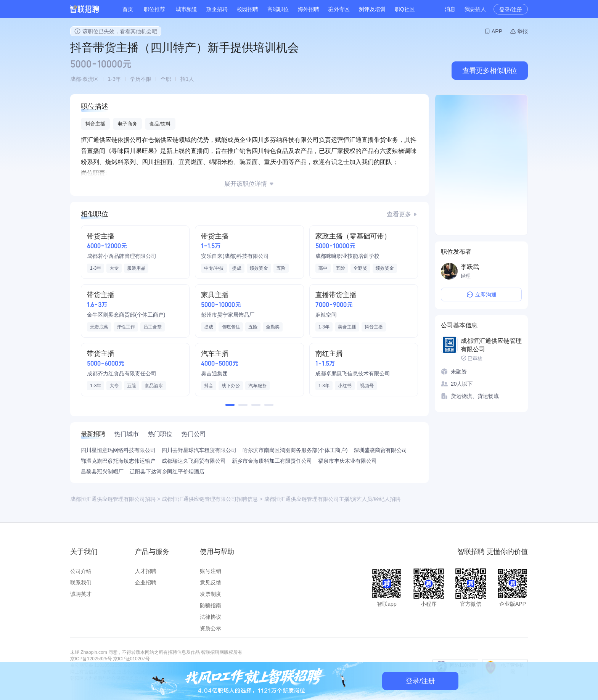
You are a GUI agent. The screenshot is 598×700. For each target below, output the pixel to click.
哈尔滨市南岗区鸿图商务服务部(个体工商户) (295, 450)
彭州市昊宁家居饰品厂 (228, 315)
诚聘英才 (81, 594)
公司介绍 (81, 571)
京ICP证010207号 (132, 659)
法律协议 (211, 617)
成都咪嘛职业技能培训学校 (347, 256)
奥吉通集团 (214, 373)
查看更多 (399, 214)
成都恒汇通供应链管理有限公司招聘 (113, 499)
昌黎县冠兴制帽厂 (102, 471)
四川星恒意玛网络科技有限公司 (118, 450)
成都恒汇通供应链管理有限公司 (491, 345)
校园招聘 (248, 9)
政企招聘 (217, 9)
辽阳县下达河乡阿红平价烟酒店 (167, 471)
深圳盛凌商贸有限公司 (380, 450)
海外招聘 (309, 9)
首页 (128, 9)
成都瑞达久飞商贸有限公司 (194, 461)
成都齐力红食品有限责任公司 (122, 373)
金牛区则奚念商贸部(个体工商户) (126, 315)
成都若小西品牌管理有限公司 (122, 256)
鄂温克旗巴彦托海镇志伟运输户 (118, 461)
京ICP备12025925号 (91, 659)
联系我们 (81, 583)
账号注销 (211, 571)
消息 (450, 9)
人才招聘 (146, 571)
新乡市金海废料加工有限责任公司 (272, 461)
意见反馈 (211, 583)
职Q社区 (405, 9)
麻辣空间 (326, 315)
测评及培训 (372, 9)
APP (497, 31)
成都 (76, 79)
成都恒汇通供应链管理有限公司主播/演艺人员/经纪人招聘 (332, 499)
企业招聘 (146, 583)
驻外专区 (339, 9)
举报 (522, 31)
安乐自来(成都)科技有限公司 (235, 256)
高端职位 (278, 9)
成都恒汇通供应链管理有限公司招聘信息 (210, 499)
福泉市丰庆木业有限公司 (347, 461)
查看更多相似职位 (490, 71)
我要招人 (475, 9)
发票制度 (211, 594)
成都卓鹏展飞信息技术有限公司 (353, 373)
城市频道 (186, 9)
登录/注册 (511, 10)
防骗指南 (211, 605)
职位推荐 (154, 9)
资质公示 (211, 628)
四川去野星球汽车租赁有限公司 (199, 450)
